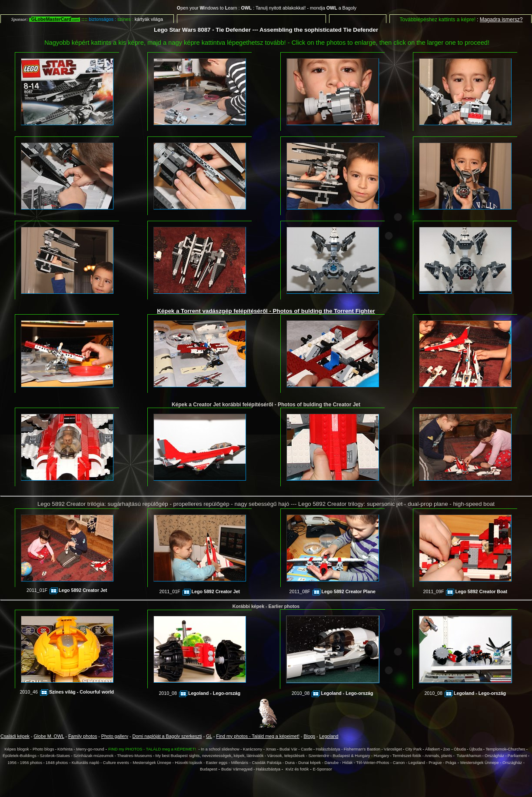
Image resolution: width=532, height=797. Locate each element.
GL (209, 736)
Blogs (309, 736)
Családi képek (15, 736)
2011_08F (332, 591)
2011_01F (67, 590)
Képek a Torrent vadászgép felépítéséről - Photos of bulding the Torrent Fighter (266, 311)
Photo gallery (115, 736)
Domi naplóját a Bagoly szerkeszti (167, 736)
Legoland (329, 736)
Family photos (83, 736)
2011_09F (465, 591)
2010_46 (67, 692)
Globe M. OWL (49, 736)
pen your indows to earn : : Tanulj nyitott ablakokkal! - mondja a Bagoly (267, 8)
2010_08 (199, 693)
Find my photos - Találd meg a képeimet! (258, 736)
